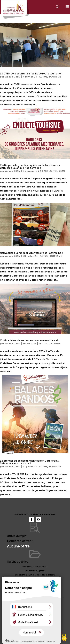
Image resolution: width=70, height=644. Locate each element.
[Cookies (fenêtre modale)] (64, 638)
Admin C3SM (13, 77)
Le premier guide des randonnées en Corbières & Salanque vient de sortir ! (30, 462)
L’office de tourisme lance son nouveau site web (29, 340)
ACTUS (43, 77)
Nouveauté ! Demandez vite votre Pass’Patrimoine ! (31, 253)
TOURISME (55, 77)
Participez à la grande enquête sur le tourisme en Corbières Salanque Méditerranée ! (30, 166)
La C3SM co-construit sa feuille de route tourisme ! (31, 73)
